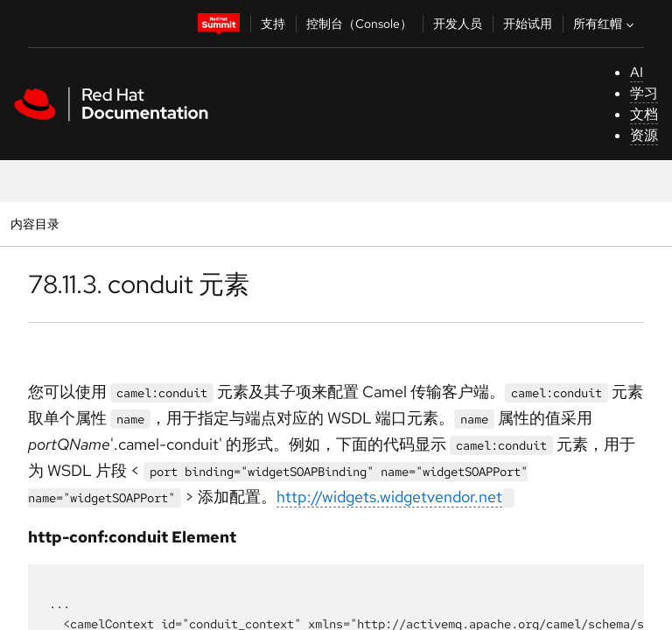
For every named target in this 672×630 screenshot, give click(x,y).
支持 (273, 24)
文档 (644, 114)
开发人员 (458, 24)
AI (637, 72)
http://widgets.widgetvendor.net (389, 497)
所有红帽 (605, 24)
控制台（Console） (359, 24)
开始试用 (528, 24)
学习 (644, 93)
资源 (644, 135)
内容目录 (35, 224)
